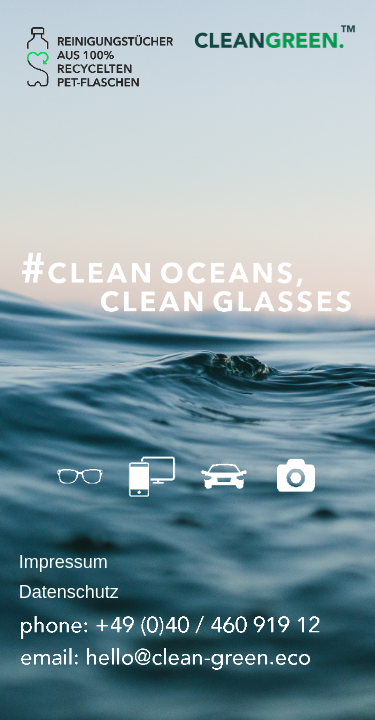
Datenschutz (69, 592)
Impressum (63, 562)
